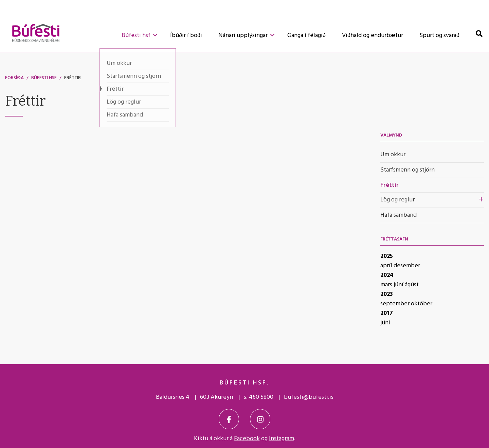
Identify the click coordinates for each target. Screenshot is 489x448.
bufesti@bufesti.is (309, 397)
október (422, 304)
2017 (387, 313)
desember (407, 266)
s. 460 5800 (259, 397)
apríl (387, 266)
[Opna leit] (479, 33)
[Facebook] (229, 419)
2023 (387, 294)
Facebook (247, 439)
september (396, 304)
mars (387, 285)
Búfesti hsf (44, 78)
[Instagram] (260, 419)
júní (399, 285)
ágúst (412, 285)
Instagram (282, 439)
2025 (387, 256)
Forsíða (14, 78)
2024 (387, 275)
